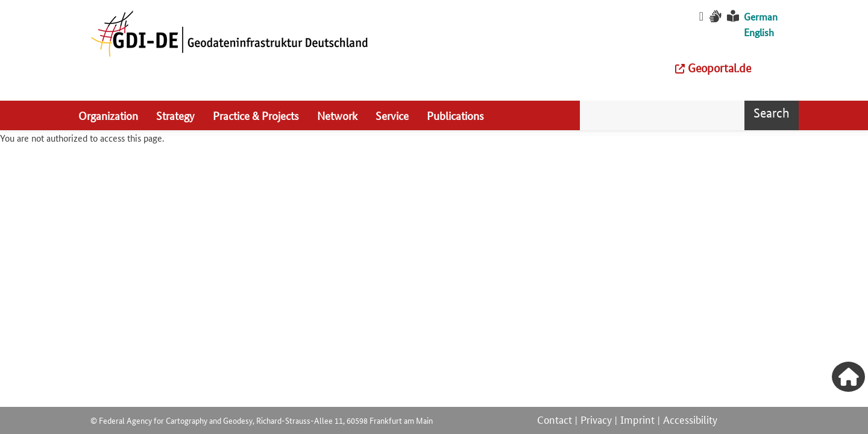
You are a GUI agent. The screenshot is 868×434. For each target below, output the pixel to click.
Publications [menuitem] (455, 115)
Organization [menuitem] (108, 115)
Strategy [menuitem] (175, 115)
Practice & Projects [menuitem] (256, 115)
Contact (555, 419)
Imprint (637, 419)
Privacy (596, 419)
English (759, 32)
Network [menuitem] (337, 115)
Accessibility (690, 419)
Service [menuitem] (392, 115)
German (761, 17)
